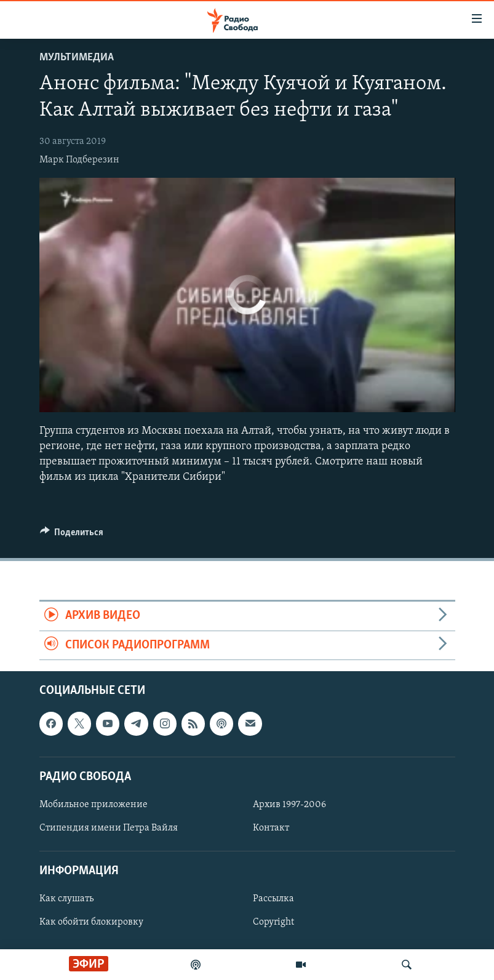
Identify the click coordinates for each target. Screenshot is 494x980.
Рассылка (273, 899)
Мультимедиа (77, 58)
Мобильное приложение (94, 805)
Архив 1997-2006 (289, 805)
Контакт (271, 828)
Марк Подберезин (79, 160)
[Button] (72, 535)
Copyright (273, 923)
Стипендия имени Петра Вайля (109, 828)
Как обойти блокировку (91, 923)
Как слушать (66, 899)
